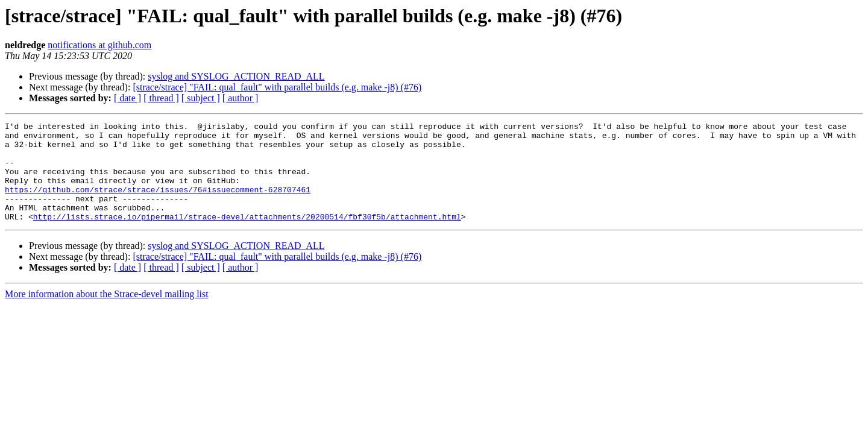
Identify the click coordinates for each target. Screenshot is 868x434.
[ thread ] (161, 98)
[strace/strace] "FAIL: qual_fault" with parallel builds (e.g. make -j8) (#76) (277, 87)
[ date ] (127, 98)
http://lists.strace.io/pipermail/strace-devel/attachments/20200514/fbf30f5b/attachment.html (247, 236)
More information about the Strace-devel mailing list (107, 314)
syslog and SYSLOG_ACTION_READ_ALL (236, 76)
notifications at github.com (99, 45)
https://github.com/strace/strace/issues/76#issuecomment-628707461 (158, 204)
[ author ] (241, 98)
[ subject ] (201, 98)
